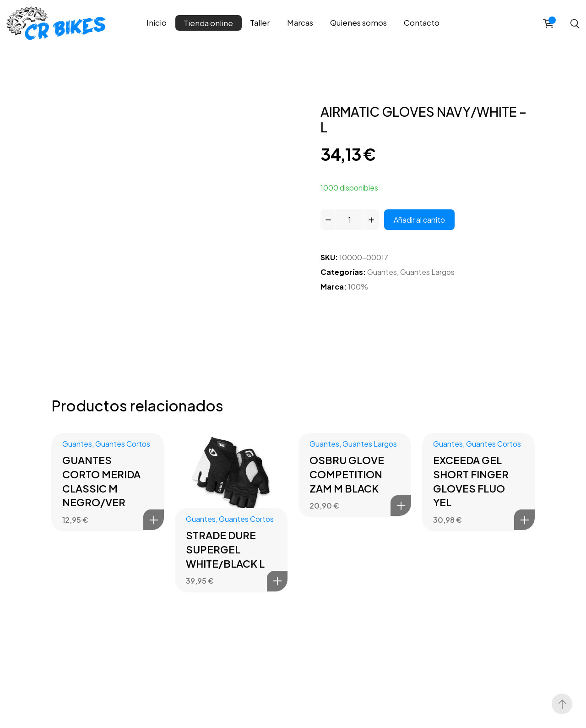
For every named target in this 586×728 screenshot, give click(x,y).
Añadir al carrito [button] (154, 520)
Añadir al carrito (419, 220)
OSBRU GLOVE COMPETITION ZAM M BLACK (347, 474)
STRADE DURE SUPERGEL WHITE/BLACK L (225, 549)
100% (358, 287)
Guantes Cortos (123, 444)
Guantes (382, 272)
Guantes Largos (427, 272)
